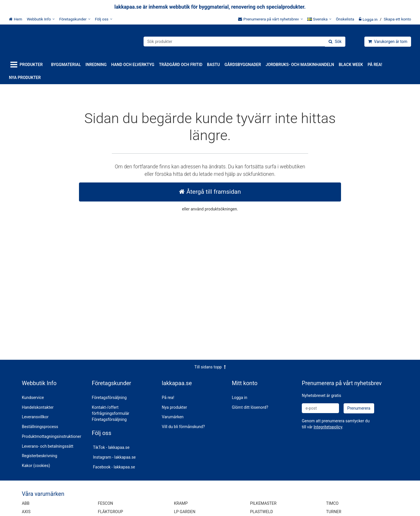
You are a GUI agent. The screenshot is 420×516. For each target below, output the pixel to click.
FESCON (106, 503)
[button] (328, 427)
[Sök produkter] (244, 42)
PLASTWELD (261, 512)
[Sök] (335, 42)
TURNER (334, 512)
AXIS (26, 512)
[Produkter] (28, 65)
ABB (26, 503)
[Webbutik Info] (41, 19)
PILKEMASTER (263, 503)
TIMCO (332, 503)
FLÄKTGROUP (111, 512)
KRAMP (181, 503)
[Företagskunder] (75, 19)
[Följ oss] (103, 19)
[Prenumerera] (359, 408)
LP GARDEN (185, 512)
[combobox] (244, 42)
